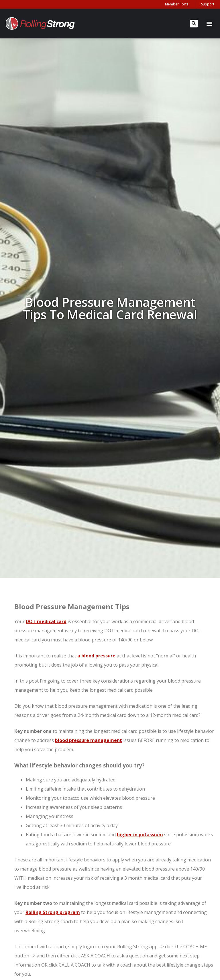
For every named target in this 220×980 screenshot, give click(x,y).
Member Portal (177, 4)
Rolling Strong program (53, 912)
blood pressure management (89, 740)
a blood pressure (96, 656)
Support (208, 4)
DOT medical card (46, 621)
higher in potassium (140, 835)
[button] (194, 24)
